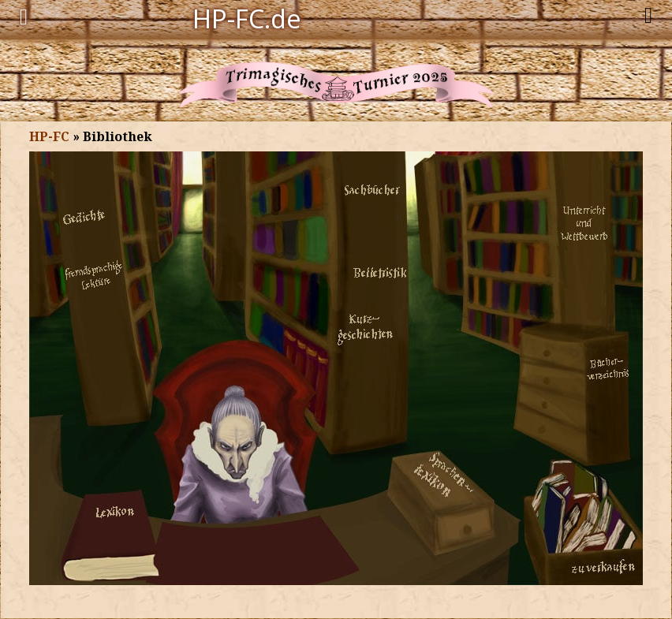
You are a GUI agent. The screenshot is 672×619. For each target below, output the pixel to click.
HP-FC (49, 136)
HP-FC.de (247, 17)
